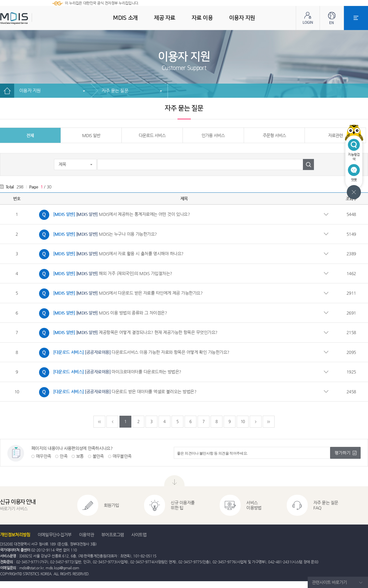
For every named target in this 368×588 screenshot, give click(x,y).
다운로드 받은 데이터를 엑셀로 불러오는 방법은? (116, 392)
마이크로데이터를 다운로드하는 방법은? (109, 372)
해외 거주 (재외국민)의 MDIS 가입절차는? (104, 274)
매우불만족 (122, 456)
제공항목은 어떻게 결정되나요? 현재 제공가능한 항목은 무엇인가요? (127, 333)
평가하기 (343, 453)
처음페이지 (99, 422)
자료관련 (335, 135)
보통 (80, 456)
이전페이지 (112, 422)
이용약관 (86, 535)
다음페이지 (256, 422)
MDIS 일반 (91, 135)
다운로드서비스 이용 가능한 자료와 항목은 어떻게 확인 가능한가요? (133, 353)
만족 (64, 456)
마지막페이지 (269, 422)
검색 (308, 164)
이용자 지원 (30, 91)
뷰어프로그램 (113, 535)
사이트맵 (139, 535)
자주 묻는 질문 (115, 91)
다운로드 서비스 (152, 135)
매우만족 (43, 456)
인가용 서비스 (213, 135)
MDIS (28, 18)
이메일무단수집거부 (55, 535)
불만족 (98, 456)
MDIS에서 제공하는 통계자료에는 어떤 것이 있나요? (113, 215)
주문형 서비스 (274, 135)
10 (243, 421)
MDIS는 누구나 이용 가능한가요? (97, 235)
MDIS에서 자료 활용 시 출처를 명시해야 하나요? (110, 254)
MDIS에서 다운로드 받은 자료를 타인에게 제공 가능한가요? (119, 294)
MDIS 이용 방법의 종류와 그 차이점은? (101, 313)
